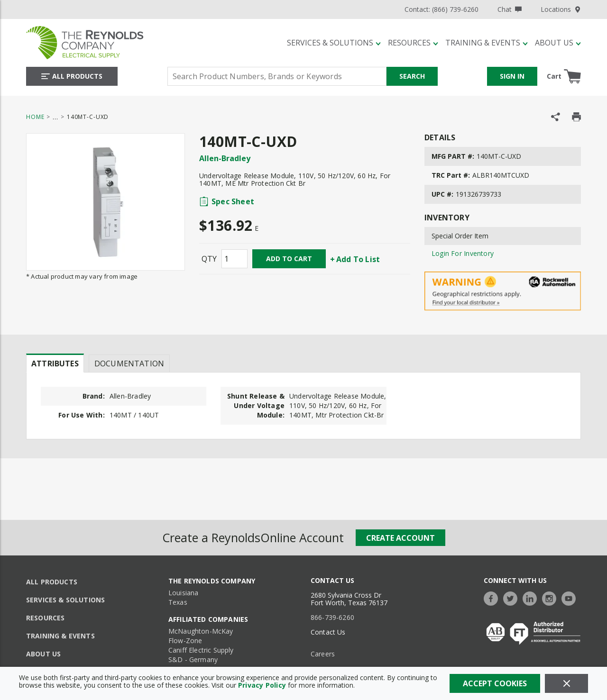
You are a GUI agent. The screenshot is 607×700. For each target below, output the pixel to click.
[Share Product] (556, 117)
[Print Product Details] (576, 117)
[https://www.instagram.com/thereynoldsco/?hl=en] (552, 597)
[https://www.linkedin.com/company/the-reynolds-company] (532, 597)
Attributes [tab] (55, 364)
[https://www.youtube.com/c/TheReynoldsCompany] (571, 597)
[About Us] (558, 43)
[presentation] (55, 363)
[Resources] (413, 43)
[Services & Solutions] (334, 43)
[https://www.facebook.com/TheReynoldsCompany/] (493, 597)
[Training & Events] (487, 43)
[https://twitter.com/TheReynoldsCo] (513, 597)
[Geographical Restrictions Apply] (503, 291)
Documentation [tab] (129, 364)
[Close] (566, 683)
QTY (209, 259)
